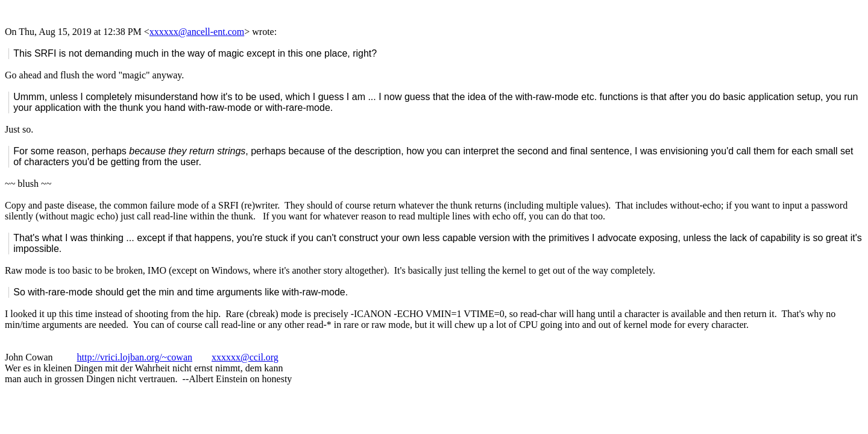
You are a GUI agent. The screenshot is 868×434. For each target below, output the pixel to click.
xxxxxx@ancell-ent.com (197, 32)
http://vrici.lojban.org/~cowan (135, 357)
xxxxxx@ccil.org (245, 357)
